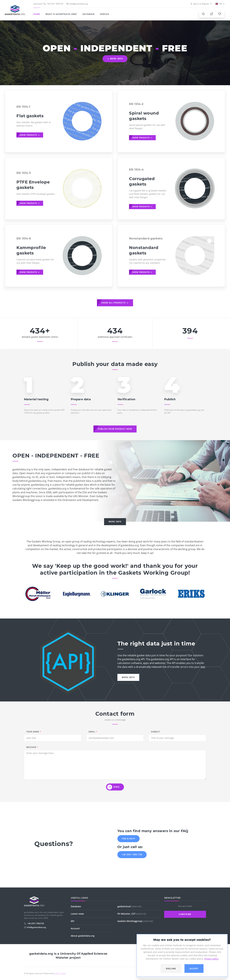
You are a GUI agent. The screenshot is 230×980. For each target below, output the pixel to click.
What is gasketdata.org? (61, 14)
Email (93, 732)
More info (115, 59)
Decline (171, 969)
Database (89, 14)
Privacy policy (211, 959)
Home (37, 14)
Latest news (77, 914)
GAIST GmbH (60, 973)
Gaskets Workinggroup (135, 921)
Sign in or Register (200, 4)
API (73, 921)
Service (104, 14)
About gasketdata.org (83, 936)
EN (218, 4)
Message (32, 747)
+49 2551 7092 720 (132, 855)
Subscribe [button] (185, 914)
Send (113, 787)
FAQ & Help (128, 839)
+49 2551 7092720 (54, 4)
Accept (194, 969)
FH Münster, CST (132, 914)
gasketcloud (129, 906)
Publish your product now (115, 429)
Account (75, 928)
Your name (34, 732)
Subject (155, 732)
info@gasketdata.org (36, 927)
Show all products (115, 303)
